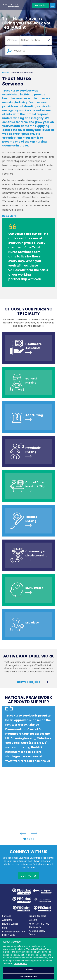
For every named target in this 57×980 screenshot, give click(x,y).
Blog (4, 928)
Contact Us (29, 876)
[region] (28, 959)
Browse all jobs (29, 682)
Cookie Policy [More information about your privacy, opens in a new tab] (20, 964)
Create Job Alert (37, 916)
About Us (7, 920)
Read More (9, 216)
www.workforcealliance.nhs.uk (28, 761)
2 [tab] (29, 839)
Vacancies (41, 5)
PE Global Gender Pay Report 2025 (14, 933)
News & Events (10, 924)
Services (7, 916)
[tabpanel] (28, 743)
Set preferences (29, 976)
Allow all (28, 970)
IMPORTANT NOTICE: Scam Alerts (39, 925)
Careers (33, 920)
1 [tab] (25, 839)
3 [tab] (33, 839)
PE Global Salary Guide (37, 933)
